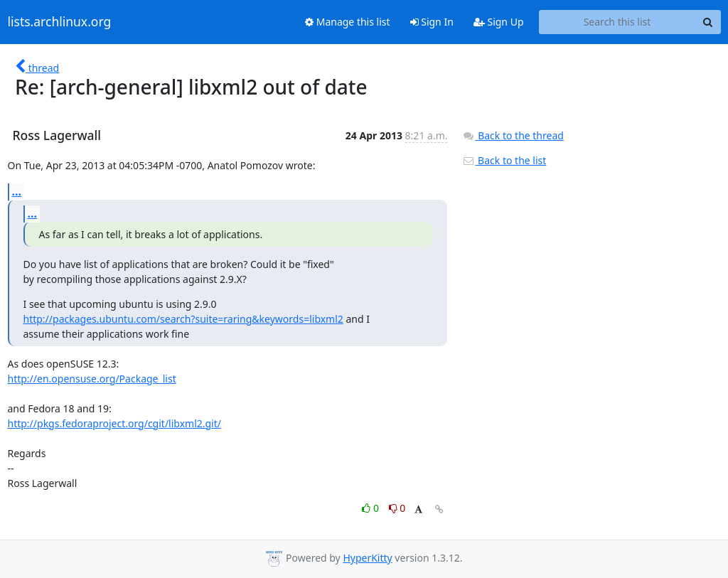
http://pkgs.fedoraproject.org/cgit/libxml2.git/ (115, 423)
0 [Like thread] (371, 508)
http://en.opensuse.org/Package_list (92, 379)
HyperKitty (367, 558)
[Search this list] (617, 22)
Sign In (432, 22)
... (17, 191)
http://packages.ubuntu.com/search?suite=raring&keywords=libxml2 (183, 319)
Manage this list (348, 22)
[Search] (708, 22)
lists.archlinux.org (60, 22)
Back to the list (504, 160)
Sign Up (499, 22)
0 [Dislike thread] (397, 508)
